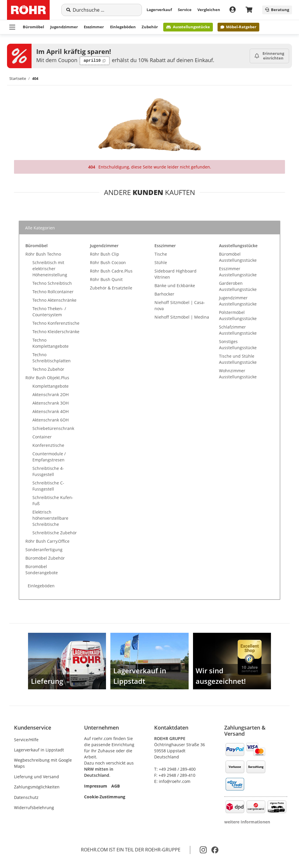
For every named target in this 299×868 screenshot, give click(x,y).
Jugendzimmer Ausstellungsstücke (238, 301)
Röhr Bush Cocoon (108, 262)
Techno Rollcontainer (53, 292)
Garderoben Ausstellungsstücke (238, 286)
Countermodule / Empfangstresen (49, 457)
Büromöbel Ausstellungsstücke (238, 257)
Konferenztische (48, 445)
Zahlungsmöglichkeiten (37, 787)
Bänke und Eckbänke (175, 285)
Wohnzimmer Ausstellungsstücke (238, 374)
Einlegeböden (123, 27)
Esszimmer (94, 27)
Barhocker (164, 294)
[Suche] (105, 10)
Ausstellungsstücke (188, 27)
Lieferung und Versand (36, 777)
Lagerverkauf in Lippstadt (39, 750)
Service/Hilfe (26, 740)
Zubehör (150, 27)
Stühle (161, 262)
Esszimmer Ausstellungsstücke (238, 272)
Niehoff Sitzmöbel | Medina (182, 317)
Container (42, 437)
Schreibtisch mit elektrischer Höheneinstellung (50, 269)
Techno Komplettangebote (51, 343)
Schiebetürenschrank (53, 428)
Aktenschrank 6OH (51, 420)
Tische (161, 254)
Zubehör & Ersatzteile (111, 288)
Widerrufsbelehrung (34, 808)
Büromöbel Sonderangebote (42, 570)
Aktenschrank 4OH (51, 411)
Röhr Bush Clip (105, 254)
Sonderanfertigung (44, 550)
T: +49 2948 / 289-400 (175, 769)
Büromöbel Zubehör (45, 558)
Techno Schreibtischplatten (52, 358)
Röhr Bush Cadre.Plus (111, 271)
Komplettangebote (51, 386)
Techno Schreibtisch (52, 283)
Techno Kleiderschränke (56, 332)
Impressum (96, 786)
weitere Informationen (247, 822)
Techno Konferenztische (56, 323)
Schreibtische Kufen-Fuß (53, 500)
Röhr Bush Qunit (106, 279)
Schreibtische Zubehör (55, 533)
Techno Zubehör (48, 369)
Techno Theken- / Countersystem (49, 312)
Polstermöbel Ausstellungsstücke (238, 315)
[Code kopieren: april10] (95, 61)
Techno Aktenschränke (54, 300)
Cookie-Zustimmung (105, 797)
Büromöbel (33, 27)
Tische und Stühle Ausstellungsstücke (238, 359)
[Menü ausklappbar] (12, 27)
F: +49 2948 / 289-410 (175, 775)
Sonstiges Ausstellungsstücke (238, 345)
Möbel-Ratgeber (238, 27)
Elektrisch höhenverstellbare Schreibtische (50, 518)
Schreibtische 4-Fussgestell (48, 471)
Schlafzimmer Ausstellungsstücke (238, 330)
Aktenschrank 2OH (51, 395)
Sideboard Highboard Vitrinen (175, 274)
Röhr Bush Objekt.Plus (47, 378)
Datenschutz (26, 797)
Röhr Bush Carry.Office (47, 541)
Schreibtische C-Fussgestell (48, 486)
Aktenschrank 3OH (51, 403)
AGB (115, 786)
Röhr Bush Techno (43, 254)
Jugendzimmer (64, 27)
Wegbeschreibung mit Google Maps (43, 763)
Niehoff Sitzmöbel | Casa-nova (180, 305)
